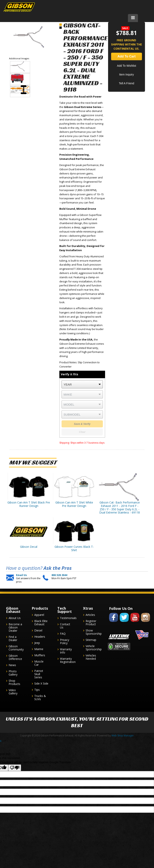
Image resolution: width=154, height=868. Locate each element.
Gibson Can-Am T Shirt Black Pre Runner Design (29, 504)
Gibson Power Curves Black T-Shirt (74, 548)
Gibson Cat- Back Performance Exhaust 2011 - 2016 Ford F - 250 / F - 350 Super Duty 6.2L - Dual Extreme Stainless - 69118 (120, 507)
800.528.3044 (59, 575)
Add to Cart (127, 56)
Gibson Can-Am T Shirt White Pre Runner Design (74, 504)
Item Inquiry (126, 75)
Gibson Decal (29, 547)
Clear (82, 432)
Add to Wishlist (126, 66)
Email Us (21, 575)
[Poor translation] (15, 768)
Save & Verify (82, 424)
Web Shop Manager (123, 736)
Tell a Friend (127, 83)
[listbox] (82, 384)
